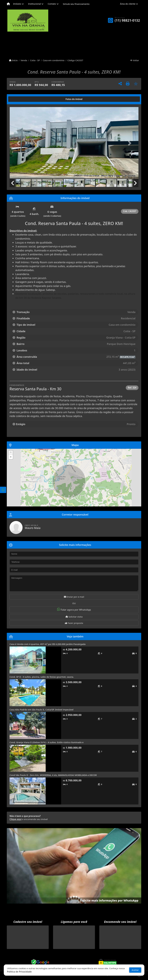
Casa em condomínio (54, 60)
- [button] (11, 457)
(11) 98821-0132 (127, 20)
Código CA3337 (75, 60)
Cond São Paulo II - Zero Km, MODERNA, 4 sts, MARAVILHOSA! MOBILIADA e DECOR (53, 775)
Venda (24, 60)
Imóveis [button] (17, 4)
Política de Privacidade (19, 972)
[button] (19, 143)
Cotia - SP (35, 60)
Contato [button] (52, 4)
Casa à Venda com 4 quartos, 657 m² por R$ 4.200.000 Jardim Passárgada (48, 644)
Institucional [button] (34, 4)
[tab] (19, 99)
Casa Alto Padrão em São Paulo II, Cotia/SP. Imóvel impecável (41, 710)
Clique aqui (16, 819)
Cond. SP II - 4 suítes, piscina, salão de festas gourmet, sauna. (42, 677)
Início (13, 60)
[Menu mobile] (8, 4)
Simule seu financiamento (76, 4)
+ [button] (11, 453)
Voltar (135, 60)
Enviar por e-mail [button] (74, 597)
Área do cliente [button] (128, 4)
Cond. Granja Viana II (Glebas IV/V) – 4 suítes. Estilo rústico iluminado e (47, 742)
